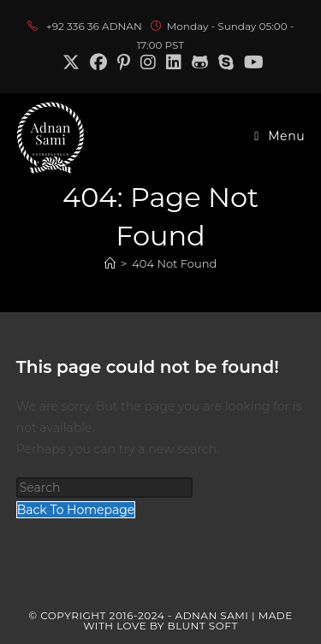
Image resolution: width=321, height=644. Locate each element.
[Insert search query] (104, 487)
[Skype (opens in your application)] (226, 62)
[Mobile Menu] (279, 136)
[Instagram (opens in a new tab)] (148, 62)
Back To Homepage (76, 510)
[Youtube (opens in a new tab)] (251, 62)
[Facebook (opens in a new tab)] (98, 62)
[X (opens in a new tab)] (71, 62)
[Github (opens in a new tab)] (200, 62)
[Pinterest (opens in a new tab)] (124, 62)
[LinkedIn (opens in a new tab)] (174, 62)
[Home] (110, 263)
